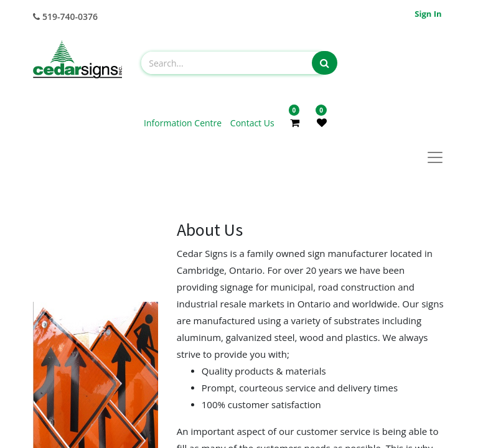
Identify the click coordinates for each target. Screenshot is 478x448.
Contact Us (252, 123)
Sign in (428, 14)
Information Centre (184, 123)
